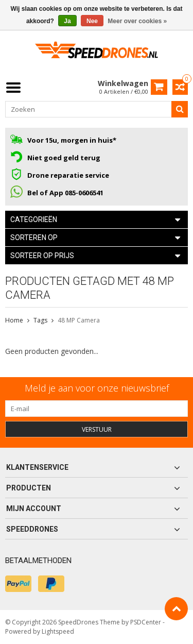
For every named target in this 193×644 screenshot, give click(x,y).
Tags (40, 320)
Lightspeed (58, 631)
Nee (92, 21)
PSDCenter (146, 622)
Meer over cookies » (137, 21)
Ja (67, 21)
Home (14, 320)
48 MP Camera (79, 320)
